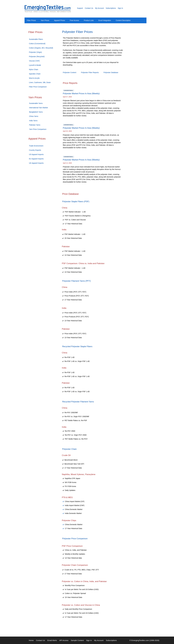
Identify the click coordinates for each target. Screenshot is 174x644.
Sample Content (77, 640)
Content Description (123, 20)
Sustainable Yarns (36, 103)
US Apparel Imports (36, 154)
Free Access (74, 20)
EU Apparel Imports (36, 159)
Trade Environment (36, 146)
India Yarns (33, 121)
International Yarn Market (38, 108)
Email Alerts (52, 640)
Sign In (120, 8)
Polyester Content (70, 72)
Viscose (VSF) (34, 61)
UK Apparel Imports (36, 163)
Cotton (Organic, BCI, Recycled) (41, 48)
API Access (64, 640)
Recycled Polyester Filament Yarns (78, 402)
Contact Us (89, 8)
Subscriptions (111, 8)
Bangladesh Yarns (36, 112)
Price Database (71, 194)
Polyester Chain (70, 449)
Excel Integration (105, 20)
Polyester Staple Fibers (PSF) (76, 202)
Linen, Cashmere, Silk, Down (40, 82)
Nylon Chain (34, 69)
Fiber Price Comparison (38, 87)
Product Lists (89, 20)
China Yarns (34, 116)
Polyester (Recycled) (37, 57)
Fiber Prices (31, 20)
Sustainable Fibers (36, 39)
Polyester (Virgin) (35, 52)
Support (80, 8)
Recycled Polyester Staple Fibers (77, 346)
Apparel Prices (60, 20)
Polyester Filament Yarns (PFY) (77, 281)
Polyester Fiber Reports (90, 72)
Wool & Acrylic (34, 78)
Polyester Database (111, 72)
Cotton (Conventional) (37, 44)
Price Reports (70, 83)
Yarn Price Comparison (38, 129)
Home (31, 640)
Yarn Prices (45, 20)
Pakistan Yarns (35, 125)
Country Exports (35, 150)
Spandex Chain (35, 74)
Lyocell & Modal (35, 65)
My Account (99, 8)
